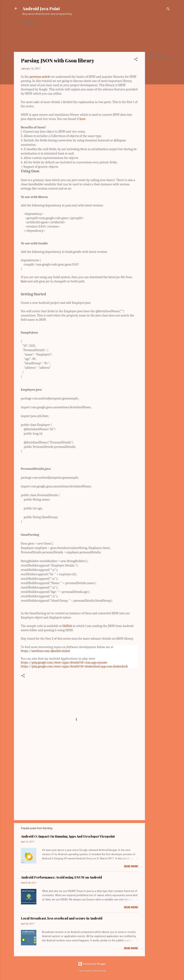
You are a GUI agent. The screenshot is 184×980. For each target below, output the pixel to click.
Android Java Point (41, 8)
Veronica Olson (100, 971)
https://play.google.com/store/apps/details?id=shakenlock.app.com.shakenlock (74, 666)
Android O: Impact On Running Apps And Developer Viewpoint (68, 836)
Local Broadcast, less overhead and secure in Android (62, 918)
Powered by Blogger (92, 964)
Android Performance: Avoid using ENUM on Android (61, 877)
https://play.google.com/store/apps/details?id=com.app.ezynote (64, 662)
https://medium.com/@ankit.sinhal (45, 651)
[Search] (168, 10)
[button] (136, 60)
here (82, 119)
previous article (40, 77)
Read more (131, 866)
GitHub (68, 626)
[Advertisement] (86, 36)
